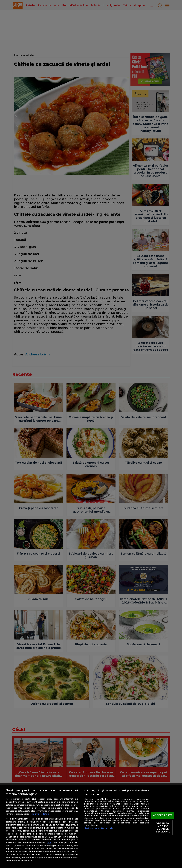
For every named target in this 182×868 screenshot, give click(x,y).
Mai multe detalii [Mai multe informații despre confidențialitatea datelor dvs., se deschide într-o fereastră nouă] (40, 814)
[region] (91, 827)
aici (49, 843)
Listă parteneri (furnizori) (98, 828)
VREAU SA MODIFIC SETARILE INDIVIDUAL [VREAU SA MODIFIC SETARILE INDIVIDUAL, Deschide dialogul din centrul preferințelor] (163, 827)
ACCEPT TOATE (163, 815)
